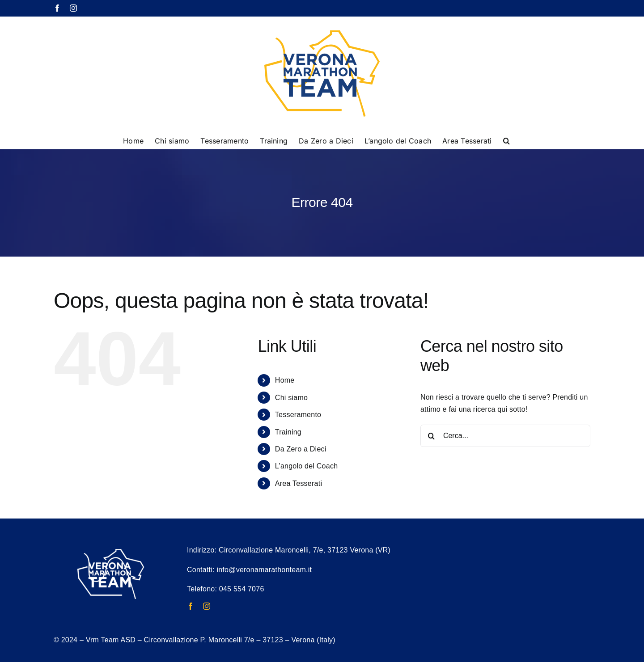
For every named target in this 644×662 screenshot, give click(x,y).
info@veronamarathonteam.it (264, 570)
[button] (506, 140)
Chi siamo (291, 398)
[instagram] (207, 606)
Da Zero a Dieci (301, 449)
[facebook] (191, 606)
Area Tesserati (299, 483)
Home (285, 380)
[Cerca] (432, 436)
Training (288, 432)
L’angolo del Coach (306, 466)
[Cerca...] (505, 436)
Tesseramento (298, 415)
